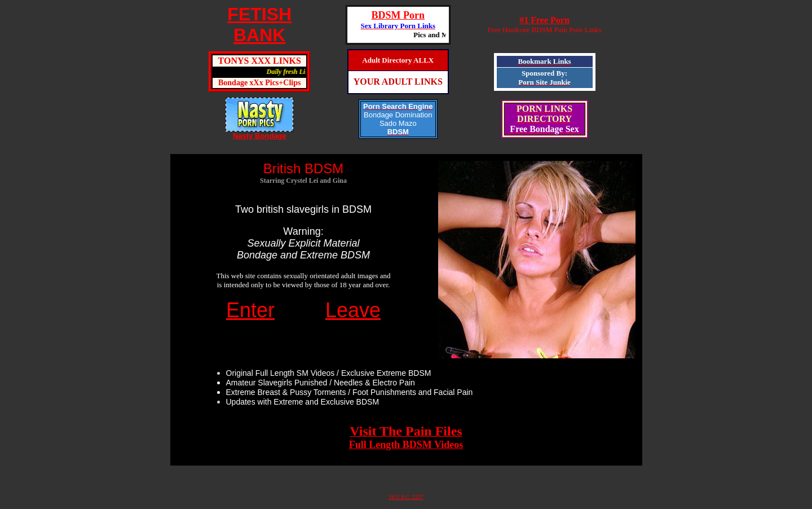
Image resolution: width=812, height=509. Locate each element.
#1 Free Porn (544, 20)
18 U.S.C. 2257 (406, 497)
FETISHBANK (259, 25)
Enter (250, 310)
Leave (353, 310)
